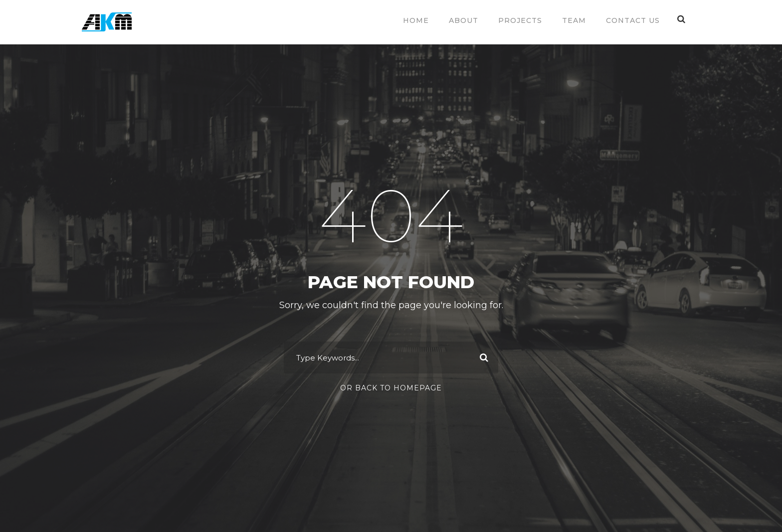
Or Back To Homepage (391, 388)
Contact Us (633, 20)
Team (574, 20)
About (464, 20)
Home (416, 20)
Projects (520, 20)
